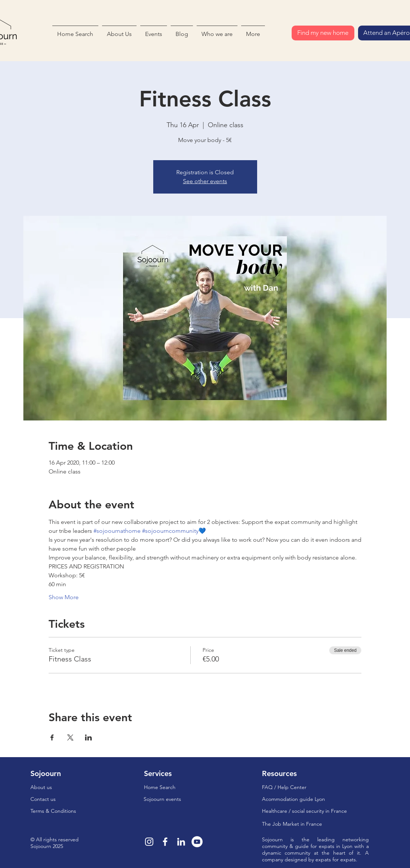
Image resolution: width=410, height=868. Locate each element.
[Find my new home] (323, 33)
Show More (64, 597)
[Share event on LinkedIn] (88, 737)
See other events (205, 181)
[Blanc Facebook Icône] (165, 842)
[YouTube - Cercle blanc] (197, 842)
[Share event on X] (70, 737)
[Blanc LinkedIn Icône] (181, 842)
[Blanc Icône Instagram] (149, 842)
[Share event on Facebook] (52, 737)
